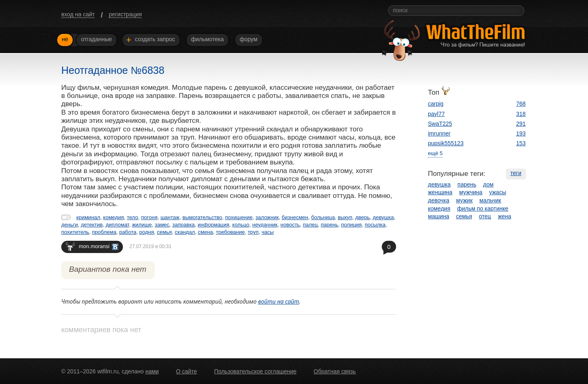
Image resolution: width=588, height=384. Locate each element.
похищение (239, 217)
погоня (149, 217)
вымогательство (202, 217)
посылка (375, 225)
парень (329, 225)
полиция (351, 225)
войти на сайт (279, 301)
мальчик (490, 200)
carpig (436, 104)
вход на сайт (78, 14)
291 (521, 124)
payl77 (436, 114)
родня (147, 232)
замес (162, 225)
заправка (184, 225)
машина (439, 216)
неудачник (265, 225)
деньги (70, 225)
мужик (464, 200)
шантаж (170, 217)
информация (214, 225)
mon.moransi (92, 246)
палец (311, 225)
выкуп (345, 217)
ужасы (498, 192)
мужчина (471, 192)
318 (521, 114)
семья (164, 232)
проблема (104, 232)
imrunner (439, 133)
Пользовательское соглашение (255, 371)
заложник (267, 217)
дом (488, 184)
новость (290, 225)
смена (206, 232)
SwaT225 (440, 124)
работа (128, 232)
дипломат (117, 225)
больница (323, 217)
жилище (142, 225)
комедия (114, 217)
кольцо (241, 225)
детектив (92, 225)
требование (231, 232)
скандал (185, 232)
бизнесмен (295, 217)
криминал (88, 217)
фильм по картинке (483, 209)
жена (504, 216)
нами (152, 371)
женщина (440, 192)
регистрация (125, 14)
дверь (363, 217)
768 (521, 104)
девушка (383, 217)
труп (253, 232)
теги (516, 173)
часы (267, 232)
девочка (439, 200)
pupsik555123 (446, 143)
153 (521, 143)
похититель (75, 232)
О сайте (186, 371)
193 (521, 133)
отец (485, 216)
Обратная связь (335, 371)
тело (133, 217)
